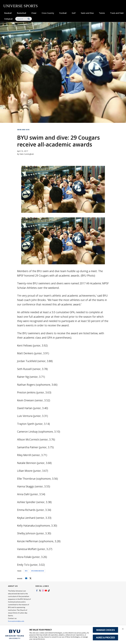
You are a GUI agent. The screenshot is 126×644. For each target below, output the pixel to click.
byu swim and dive (38, 571)
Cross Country (48, 13)
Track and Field (117, 13)
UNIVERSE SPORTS (21, 6)
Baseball (8, 13)
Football (63, 13)
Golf (74, 13)
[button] (122, 629)
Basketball (21, 13)
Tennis (102, 13)
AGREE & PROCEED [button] (105, 637)
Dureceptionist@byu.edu (17, 621)
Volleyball (8, 19)
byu (26, 571)
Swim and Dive (87, 13)
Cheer (34, 13)
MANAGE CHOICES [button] (105, 630)
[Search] (24, 19)
